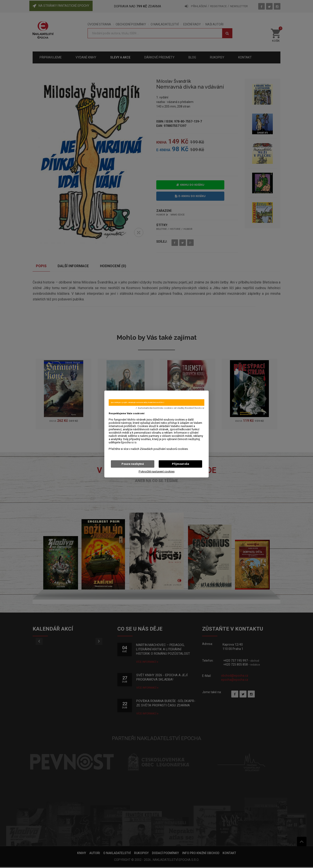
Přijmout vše (181, 464)
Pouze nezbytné (133, 464)
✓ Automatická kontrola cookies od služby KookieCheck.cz (170, 408)
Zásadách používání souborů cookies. (164, 449)
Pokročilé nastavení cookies (157, 471)
